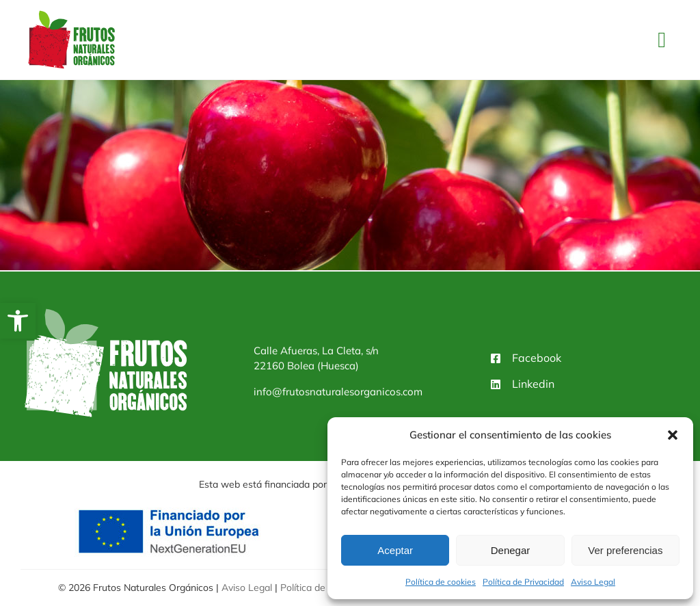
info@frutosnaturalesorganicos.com (338, 392)
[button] (18, 321)
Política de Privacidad (523, 582)
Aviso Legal (593, 582)
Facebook (537, 358)
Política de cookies (441, 582)
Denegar (511, 550)
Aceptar (395, 550)
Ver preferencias (625, 550)
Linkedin (533, 384)
